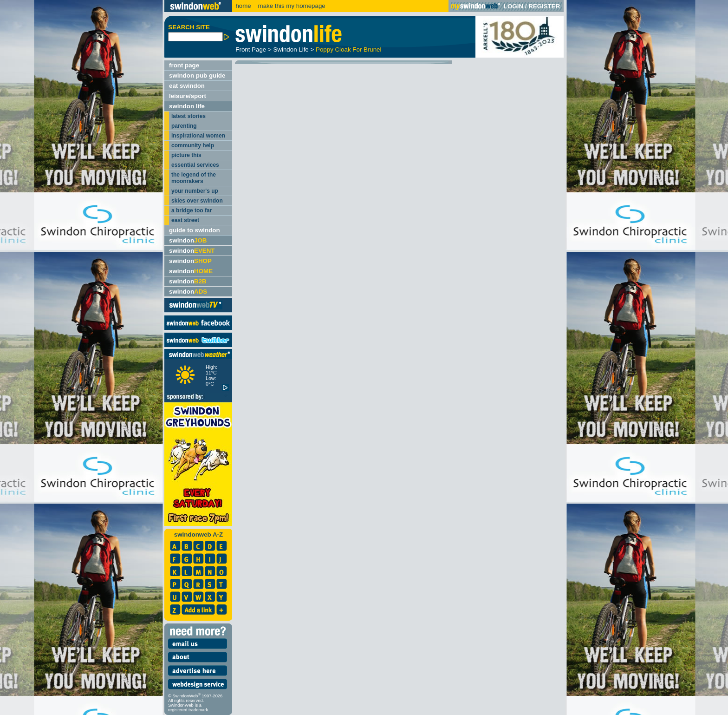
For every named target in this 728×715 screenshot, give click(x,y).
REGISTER (544, 6)
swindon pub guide (197, 75)
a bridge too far (192, 210)
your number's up (195, 191)
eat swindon (187, 86)
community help (193, 145)
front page (184, 65)
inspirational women (198, 136)
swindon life (187, 106)
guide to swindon (195, 230)
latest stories (188, 116)
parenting (184, 126)
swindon (188, 240)
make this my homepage (291, 6)
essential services (195, 165)
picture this (186, 155)
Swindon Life (291, 49)
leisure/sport (188, 96)
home (243, 6)
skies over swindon (197, 201)
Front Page (251, 49)
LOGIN (513, 6)
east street (185, 220)
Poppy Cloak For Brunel (349, 49)
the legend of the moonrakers (194, 178)
